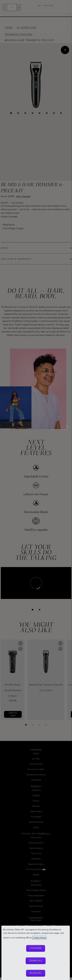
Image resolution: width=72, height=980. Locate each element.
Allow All (36, 973)
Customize (36, 948)
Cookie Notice (39, 938)
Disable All (36, 961)
